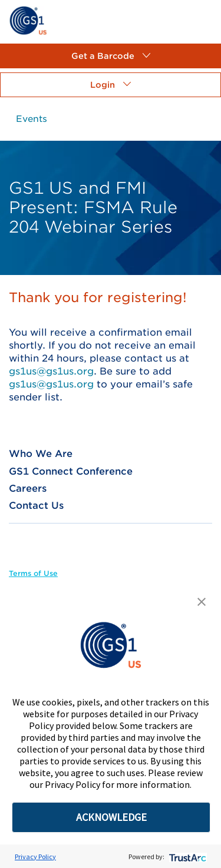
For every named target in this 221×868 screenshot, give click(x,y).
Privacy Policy (35, 857)
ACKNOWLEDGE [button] (111, 817)
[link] (28, 20)
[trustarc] (187, 857)
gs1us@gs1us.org (51, 371)
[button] (111, 56)
